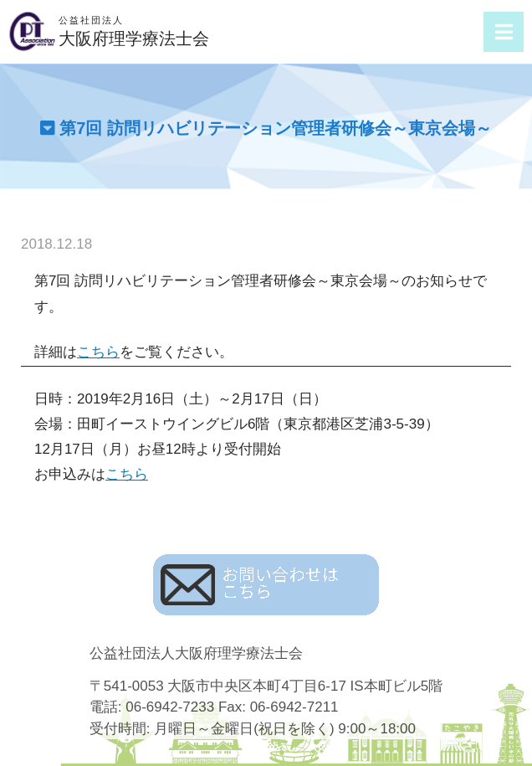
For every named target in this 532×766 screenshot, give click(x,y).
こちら (98, 352)
